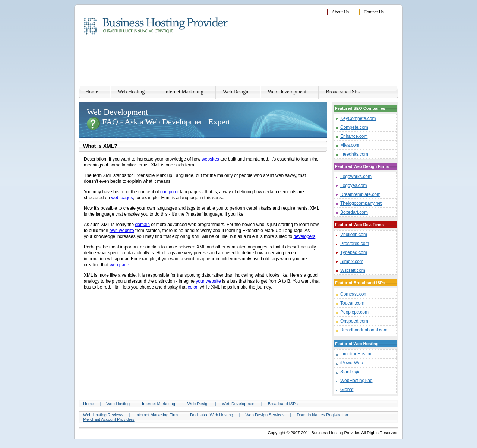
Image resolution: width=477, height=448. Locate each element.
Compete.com (354, 127)
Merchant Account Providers (109, 419)
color (192, 287)
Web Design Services (265, 415)
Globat (347, 390)
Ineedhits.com (354, 154)
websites (210, 159)
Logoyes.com (353, 185)
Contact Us (374, 12)
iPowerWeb (352, 363)
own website (122, 231)
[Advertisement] (263, 61)
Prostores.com (355, 244)
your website (208, 281)
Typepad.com (354, 252)
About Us (340, 12)
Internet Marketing (184, 92)
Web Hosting (131, 92)
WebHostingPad (356, 381)
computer (170, 192)
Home (92, 92)
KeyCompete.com (358, 118)
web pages (122, 198)
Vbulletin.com (354, 235)
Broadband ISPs (343, 92)
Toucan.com (352, 303)
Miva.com (350, 145)
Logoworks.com (356, 177)
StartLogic (350, 372)
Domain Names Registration (322, 415)
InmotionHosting (356, 354)
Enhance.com (354, 136)
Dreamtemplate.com (360, 194)
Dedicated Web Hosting (211, 415)
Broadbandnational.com (364, 330)
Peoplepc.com (354, 312)
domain (143, 225)
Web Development (287, 92)
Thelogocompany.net (361, 203)
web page (119, 265)
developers (305, 236)
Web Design (236, 92)
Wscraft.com (353, 270)
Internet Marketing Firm (157, 415)
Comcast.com (354, 294)
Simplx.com (352, 261)
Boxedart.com (354, 212)
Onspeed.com (354, 321)
